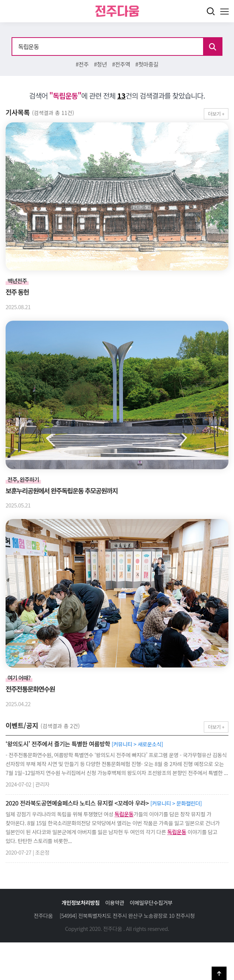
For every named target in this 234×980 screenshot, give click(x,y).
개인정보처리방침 (80, 902)
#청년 (100, 64)
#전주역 (121, 64)
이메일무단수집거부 (151, 902)
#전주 (82, 64)
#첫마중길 (147, 64)
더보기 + (216, 114)
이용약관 (115, 902)
